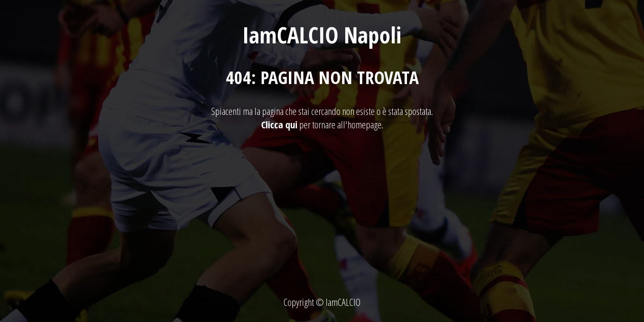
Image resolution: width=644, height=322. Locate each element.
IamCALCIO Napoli (322, 35)
